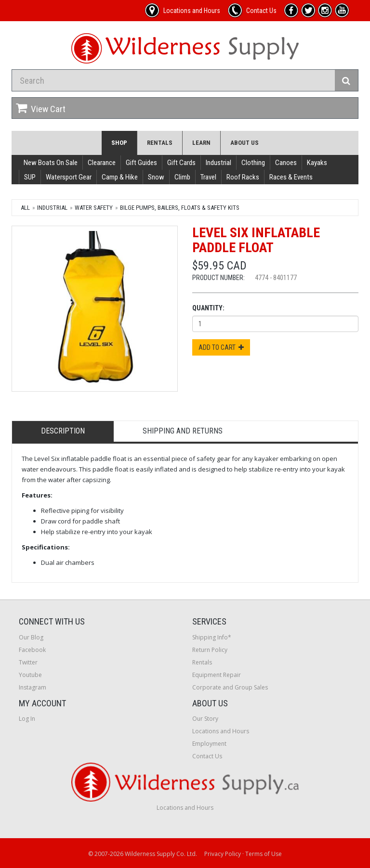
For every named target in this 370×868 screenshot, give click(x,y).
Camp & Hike (120, 177)
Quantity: (208, 308)
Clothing (253, 163)
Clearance (102, 163)
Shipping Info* (212, 637)
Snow (156, 177)
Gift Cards (181, 163)
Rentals (160, 143)
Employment (209, 744)
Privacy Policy (223, 854)
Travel (208, 177)
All (25, 208)
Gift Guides (141, 163)
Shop (119, 143)
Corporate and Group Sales (230, 687)
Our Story (205, 719)
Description (63, 431)
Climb (182, 177)
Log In (27, 719)
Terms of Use (264, 854)
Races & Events (291, 177)
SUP (30, 177)
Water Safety (94, 208)
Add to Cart (221, 347)
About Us (244, 143)
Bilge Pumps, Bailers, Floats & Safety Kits (180, 208)
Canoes (286, 163)
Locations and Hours (221, 731)
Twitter (28, 662)
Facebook (32, 650)
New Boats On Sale (51, 163)
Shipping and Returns (183, 431)
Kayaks (317, 163)
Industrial (218, 163)
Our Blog (31, 637)
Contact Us (207, 756)
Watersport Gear (69, 177)
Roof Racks (243, 177)
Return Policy (210, 650)
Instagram (33, 687)
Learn (201, 143)
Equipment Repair (217, 675)
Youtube (30, 675)
